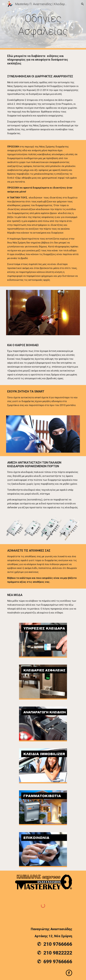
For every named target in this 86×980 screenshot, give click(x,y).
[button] (3, 4)
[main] (43, 25)
